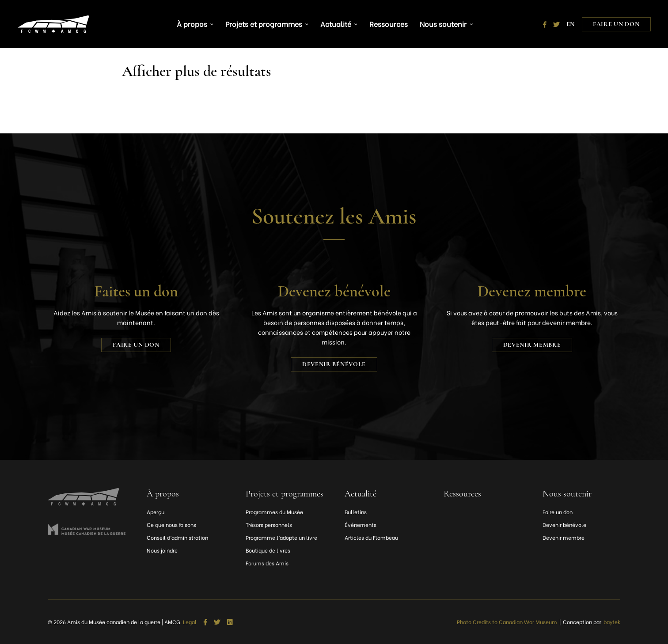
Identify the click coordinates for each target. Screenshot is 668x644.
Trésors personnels (269, 525)
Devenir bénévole (334, 364)
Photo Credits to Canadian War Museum (507, 622)
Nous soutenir (438, 22)
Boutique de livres (268, 550)
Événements (361, 525)
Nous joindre (162, 550)
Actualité (335, 22)
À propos (197, 22)
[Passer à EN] (570, 22)
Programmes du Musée (274, 512)
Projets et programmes (266, 22)
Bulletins (356, 512)
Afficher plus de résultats (200, 71)
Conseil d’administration (177, 537)
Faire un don (616, 22)
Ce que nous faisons (171, 525)
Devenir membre (532, 345)
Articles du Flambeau (371, 537)
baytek (612, 622)
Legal (190, 622)
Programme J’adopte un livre (281, 537)
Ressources (385, 22)
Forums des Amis (267, 563)
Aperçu (156, 512)
